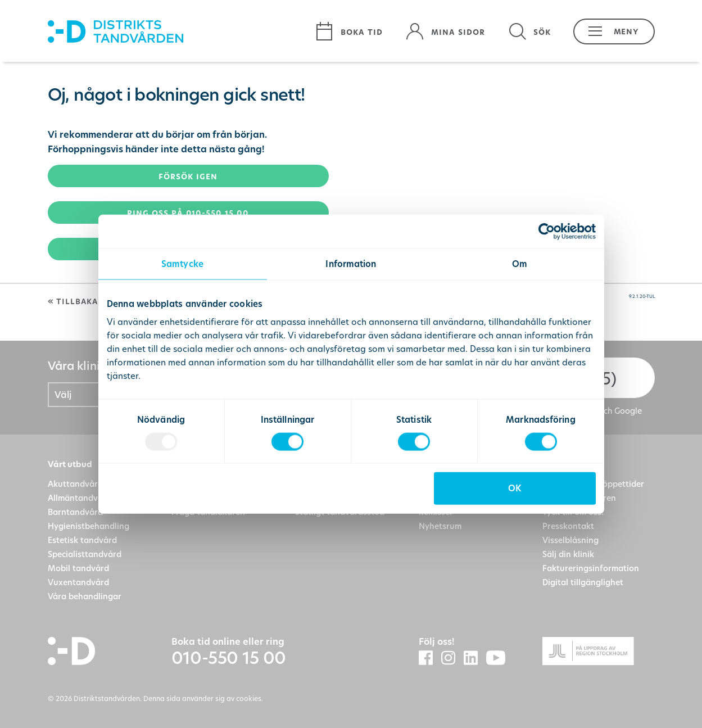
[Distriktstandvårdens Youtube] (500, 659)
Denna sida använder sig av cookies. (203, 698)
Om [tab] (520, 263)
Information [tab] (351, 263)
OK (515, 488)
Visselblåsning (570, 540)
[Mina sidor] (445, 31)
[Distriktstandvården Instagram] (452, 658)
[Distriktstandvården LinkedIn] (475, 658)
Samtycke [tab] (182, 263)
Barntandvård (75, 512)
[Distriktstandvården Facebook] (430, 658)
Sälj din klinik (568, 554)
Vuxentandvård (78, 582)
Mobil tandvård (78, 568)
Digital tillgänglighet (583, 582)
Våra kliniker (82, 366)
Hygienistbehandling (89, 526)
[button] (608, 31)
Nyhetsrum (440, 526)
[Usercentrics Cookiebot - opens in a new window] (547, 231)
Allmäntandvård (80, 498)
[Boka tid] (349, 31)
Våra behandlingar (85, 596)
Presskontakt (568, 526)
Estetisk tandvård (82, 540)
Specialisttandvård (85, 554)
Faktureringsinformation (591, 568)
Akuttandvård (75, 484)
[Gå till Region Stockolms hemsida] (599, 653)
